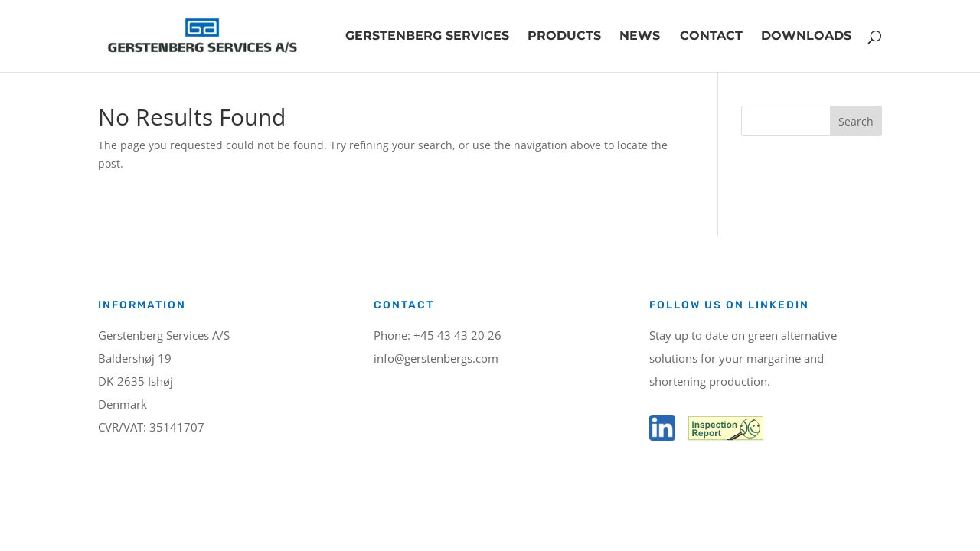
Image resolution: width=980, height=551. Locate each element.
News (640, 37)
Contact (711, 37)
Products (564, 37)
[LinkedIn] (662, 437)
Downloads (806, 37)
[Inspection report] (724, 437)
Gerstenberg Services (427, 37)
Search (856, 121)
